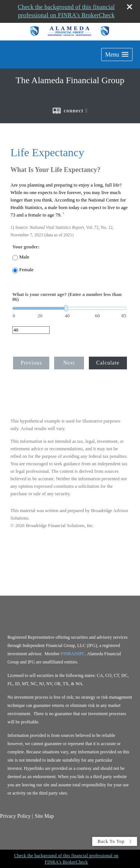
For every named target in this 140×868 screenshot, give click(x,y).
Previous (31, 363)
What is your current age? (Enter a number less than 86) (67, 297)
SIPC (80, 654)
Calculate (108, 363)
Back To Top (115, 841)
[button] (117, 55)
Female (27, 270)
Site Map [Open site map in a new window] (44, 816)
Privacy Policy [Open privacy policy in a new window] (15, 816)
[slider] (69, 308)
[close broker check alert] (130, 7)
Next (69, 363)
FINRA (68, 654)
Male (24, 257)
